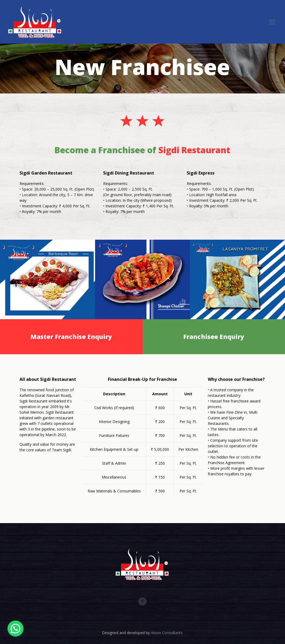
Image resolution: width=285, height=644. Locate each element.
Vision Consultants (167, 633)
